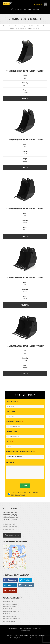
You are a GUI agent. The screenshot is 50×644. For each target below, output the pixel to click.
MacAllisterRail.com (8, 614)
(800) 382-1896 (7, 527)
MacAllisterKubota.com (9, 607)
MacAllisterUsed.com (9, 621)
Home (4, 26)
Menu (45, 4)
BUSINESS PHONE (13, 422)
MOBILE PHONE (12, 432)
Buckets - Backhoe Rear (17, 28)
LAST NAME (11, 412)
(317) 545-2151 (38, 5)
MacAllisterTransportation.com (11, 619)
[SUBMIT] (25, 486)
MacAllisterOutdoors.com (10, 609)
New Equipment (24, 26)
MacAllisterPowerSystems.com (11, 611)
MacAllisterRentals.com (9, 616)
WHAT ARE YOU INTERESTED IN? (20, 452)
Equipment (12, 26)
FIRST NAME (11, 402)
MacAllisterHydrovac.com (10, 604)
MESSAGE (10, 462)
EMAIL (8, 442)
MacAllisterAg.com (8, 602)
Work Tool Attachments (38, 26)
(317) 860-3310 (7, 529)
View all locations (12, 535)
